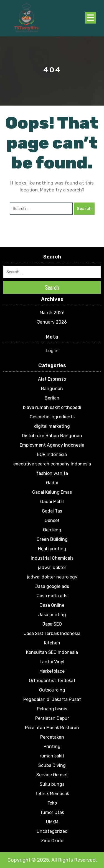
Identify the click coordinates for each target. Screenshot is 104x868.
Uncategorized (52, 831)
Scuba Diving (52, 765)
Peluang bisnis (52, 709)
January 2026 (52, 322)
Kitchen (52, 643)
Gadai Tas (52, 511)
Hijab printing (52, 549)
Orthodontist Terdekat (52, 681)
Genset (52, 520)
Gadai (52, 483)
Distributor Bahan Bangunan (52, 436)
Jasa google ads (52, 586)
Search (84, 209)
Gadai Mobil (52, 502)
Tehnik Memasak (52, 794)
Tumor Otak (52, 812)
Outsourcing (52, 690)
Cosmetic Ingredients (52, 417)
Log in (52, 351)
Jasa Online (52, 605)
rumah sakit (52, 756)
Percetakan (52, 737)
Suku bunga (52, 784)
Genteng (52, 530)
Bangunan (52, 389)
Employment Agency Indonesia (52, 445)
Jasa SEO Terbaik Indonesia (52, 633)
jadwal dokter (52, 568)
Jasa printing (52, 615)
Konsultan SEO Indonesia (52, 652)
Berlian (52, 398)
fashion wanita (52, 473)
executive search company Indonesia (52, 464)
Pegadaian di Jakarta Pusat (52, 699)
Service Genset (52, 775)
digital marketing (52, 426)
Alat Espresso (52, 379)
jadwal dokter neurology (52, 577)
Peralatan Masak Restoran (52, 728)
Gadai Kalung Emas (52, 492)
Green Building (52, 539)
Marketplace (52, 671)
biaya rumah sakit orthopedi (52, 407)
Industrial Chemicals (52, 558)
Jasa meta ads (52, 596)
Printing (52, 747)
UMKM (52, 822)
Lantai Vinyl (52, 662)
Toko (52, 803)
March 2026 (52, 313)
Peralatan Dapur (52, 718)
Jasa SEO (52, 624)
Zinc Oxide (52, 841)
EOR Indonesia (52, 455)
